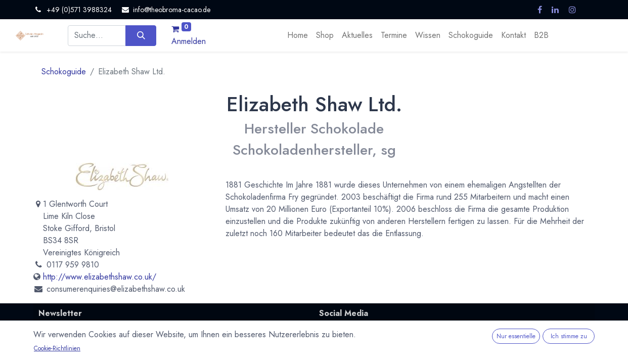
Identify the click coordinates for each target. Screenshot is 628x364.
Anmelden (189, 41)
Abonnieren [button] (277, 352)
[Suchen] (141, 35)
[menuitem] (298, 35)
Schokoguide (64, 72)
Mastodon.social (348, 342)
